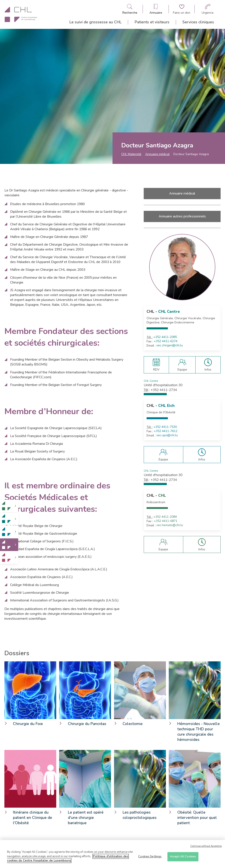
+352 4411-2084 (165, 517)
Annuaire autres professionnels (182, 216)
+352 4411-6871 (166, 521)
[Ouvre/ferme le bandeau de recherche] (130, 9)
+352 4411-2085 (165, 337)
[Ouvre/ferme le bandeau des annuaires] (156, 9)
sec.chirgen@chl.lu (170, 345)
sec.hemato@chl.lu (170, 525)
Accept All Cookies (183, 858)
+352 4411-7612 (166, 431)
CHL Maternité (131, 154)
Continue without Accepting (206, 848)
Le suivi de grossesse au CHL (95, 22)
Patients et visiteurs (152, 22)
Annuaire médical (157, 154)
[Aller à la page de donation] (182, 9)
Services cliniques (198, 22)
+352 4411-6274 (166, 341)
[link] (9, 506)
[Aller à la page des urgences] (208, 9)
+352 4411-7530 (165, 427)
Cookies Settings (150, 858)
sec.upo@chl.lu (167, 435)
